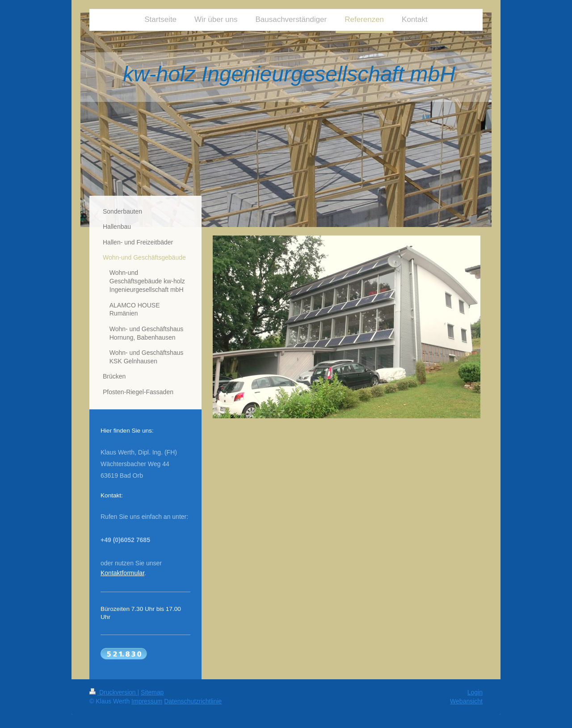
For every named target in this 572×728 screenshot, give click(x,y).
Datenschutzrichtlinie (193, 701)
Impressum (147, 701)
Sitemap (152, 692)
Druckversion (113, 692)
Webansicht (466, 701)
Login (475, 692)
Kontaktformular (122, 573)
